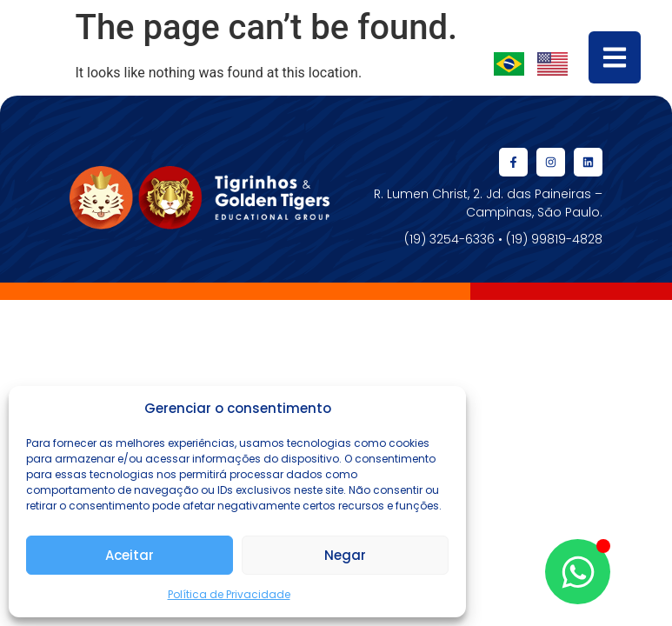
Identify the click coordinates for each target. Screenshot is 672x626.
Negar (345, 555)
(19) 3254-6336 (449, 239)
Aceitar (130, 555)
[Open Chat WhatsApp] (578, 572)
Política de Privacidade (229, 594)
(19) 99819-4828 (554, 239)
